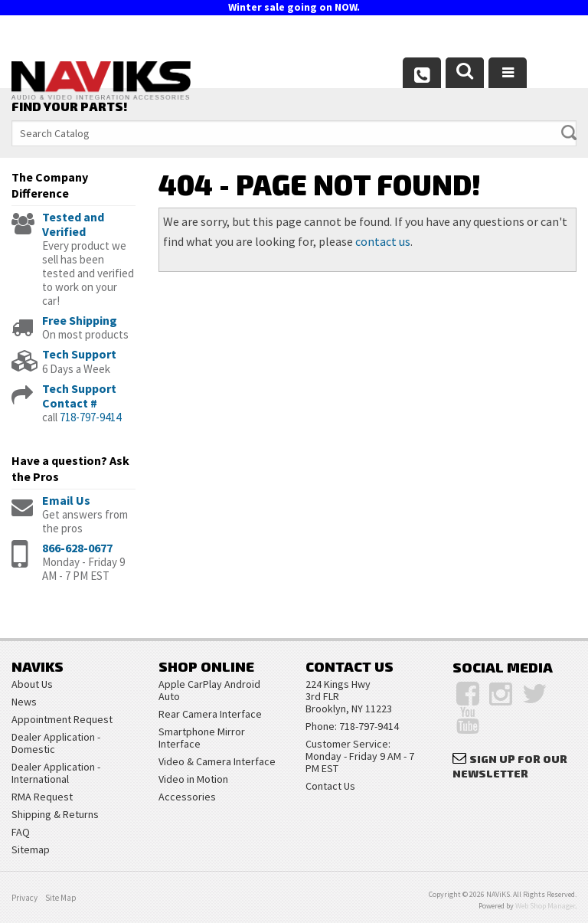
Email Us (66, 500)
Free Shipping (80, 320)
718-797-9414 (90, 417)
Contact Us (330, 786)
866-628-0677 (77, 548)
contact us (383, 241)
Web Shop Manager (545, 906)
